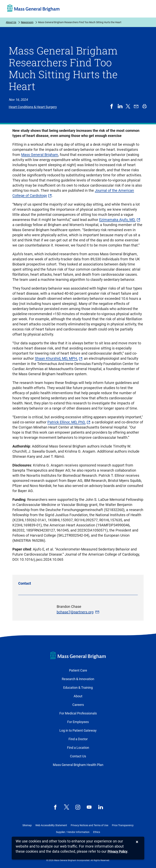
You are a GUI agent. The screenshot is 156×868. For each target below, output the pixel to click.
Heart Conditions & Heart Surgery (33, 107)
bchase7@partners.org (75, 612)
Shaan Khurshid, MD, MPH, (56, 358)
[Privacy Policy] (117, 852)
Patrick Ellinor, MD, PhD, (66, 422)
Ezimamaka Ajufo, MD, (117, 220)
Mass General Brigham (40, 155)
